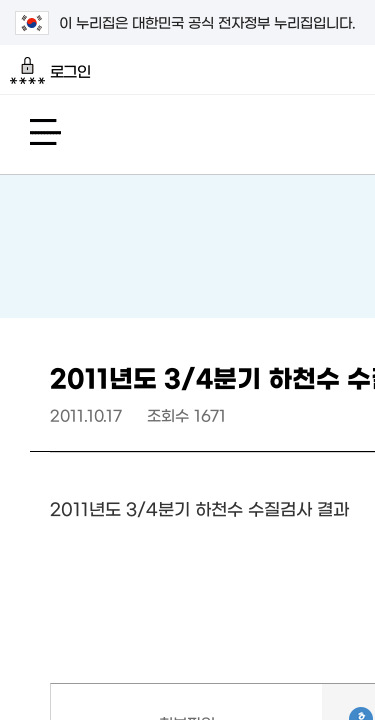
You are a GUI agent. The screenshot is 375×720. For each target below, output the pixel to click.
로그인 (50, 71)
